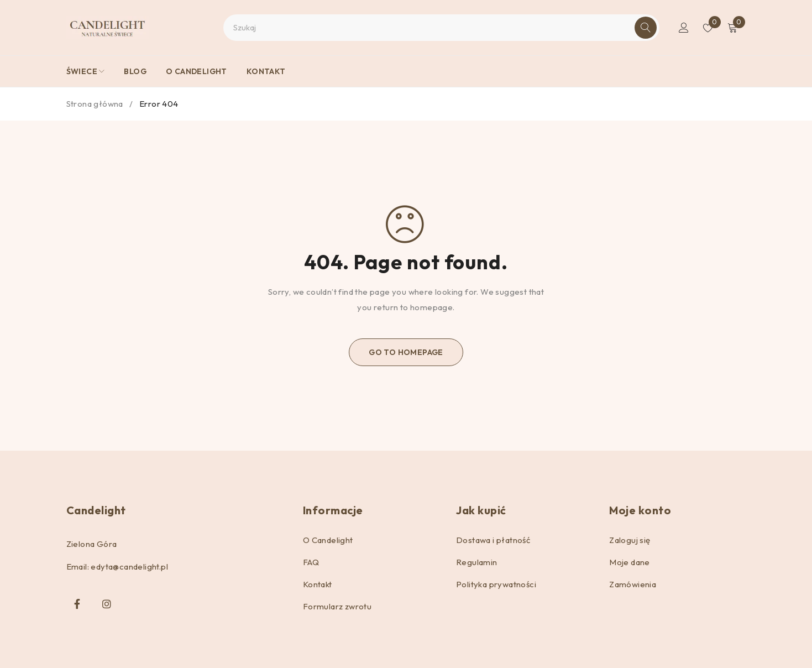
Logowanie (684, 28)
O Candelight (328, 540)
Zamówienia (633, 584)
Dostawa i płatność (493, 540)
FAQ (311, 562)
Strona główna (95, 104)
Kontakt (318, 584)
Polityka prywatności (496, 584)
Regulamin (477, 562)
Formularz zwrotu (337, 606)
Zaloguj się (630, 540)
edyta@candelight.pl (129, 567)
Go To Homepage (406, 352)
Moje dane (630, 562)
